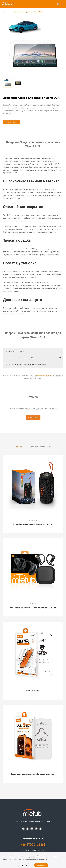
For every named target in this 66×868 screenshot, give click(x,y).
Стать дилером (10, 122)
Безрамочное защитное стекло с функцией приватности (33, 774)
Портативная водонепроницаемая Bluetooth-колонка (33, 524)
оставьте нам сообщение (43, 376)
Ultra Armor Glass (33, 691)
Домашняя (7, 12)
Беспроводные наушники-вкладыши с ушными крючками (33, 608)
